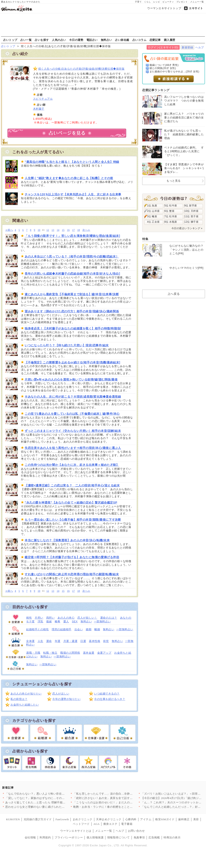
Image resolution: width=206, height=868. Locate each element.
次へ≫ (86, 230)
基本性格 (95, 641)
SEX (75, 621)
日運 (83, 641)
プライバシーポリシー (69, 837)
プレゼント (182, 2)
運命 (49, 641)
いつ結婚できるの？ (107, 694)
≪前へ (9, 230)
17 (74, 230)
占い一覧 (26, 40)
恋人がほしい (61, 694)
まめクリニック (83, 819)
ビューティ (168, 2)
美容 (196, 819)
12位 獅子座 (191, 222)
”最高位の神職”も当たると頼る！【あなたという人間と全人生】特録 (72, 162)
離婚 (97, 629)
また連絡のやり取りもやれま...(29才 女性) (174, 72)
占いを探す (42, 40)
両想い (51, 618)
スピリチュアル (43, 99)
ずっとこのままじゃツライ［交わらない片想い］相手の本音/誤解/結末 (73, 431)
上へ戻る (174, 294)
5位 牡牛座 (171, 206)
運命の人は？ (109, 618)
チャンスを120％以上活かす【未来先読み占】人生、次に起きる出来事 (73, 194)
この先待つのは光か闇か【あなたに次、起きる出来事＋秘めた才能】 (72, 465)
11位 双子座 (191, 216)
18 (79, 230)
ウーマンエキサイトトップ (164, 8)
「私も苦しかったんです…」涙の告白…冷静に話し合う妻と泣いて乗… (118, 794)
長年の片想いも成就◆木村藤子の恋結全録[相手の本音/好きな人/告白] (72, 274)
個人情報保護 (95, 837)
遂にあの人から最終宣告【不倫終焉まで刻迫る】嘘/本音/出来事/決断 (72, 294)
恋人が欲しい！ (87, 618)
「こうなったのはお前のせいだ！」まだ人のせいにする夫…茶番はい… (118, 802)
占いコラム (139, 40)
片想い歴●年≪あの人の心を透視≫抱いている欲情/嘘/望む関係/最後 (71, 379)
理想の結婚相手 (62, 629)
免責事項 (139, 837)
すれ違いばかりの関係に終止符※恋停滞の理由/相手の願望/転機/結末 (72, 574)
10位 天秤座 (191, 211)
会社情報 (30, 837)
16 (68, 230)
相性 (29, 618)
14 (58, 230)
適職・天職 (33, 653)
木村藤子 (39, 109)
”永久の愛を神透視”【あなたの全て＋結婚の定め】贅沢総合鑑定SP (71, 502)
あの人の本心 (66, 618)
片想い (39, 618)
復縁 (49, 621)
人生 (40, 641)
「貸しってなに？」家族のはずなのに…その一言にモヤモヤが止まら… (51, 798)
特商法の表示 (172, 837)
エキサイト (196, 8)
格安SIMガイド (165, 819)
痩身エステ (110, 824)
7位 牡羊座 (171, 216)
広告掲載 (154, 837)
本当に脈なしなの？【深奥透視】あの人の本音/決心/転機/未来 (67, 540)
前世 (106, 641)
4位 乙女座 (153, 222)
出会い (79, 629)
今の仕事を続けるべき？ (110, 699)
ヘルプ (200, 47)
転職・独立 (50, 653)
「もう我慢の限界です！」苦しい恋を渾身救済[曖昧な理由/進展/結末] (72, 236)
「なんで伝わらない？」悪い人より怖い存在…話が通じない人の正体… (51, 794)
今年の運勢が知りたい (66, 699)
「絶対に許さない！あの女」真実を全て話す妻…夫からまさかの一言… (118, 798)
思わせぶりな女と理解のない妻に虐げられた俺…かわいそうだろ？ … (49, 807)
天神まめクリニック (109, 819)
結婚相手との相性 (37, 629)
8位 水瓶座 (171, 222)
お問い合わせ (136, 831)
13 (53, 230)
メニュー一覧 (197, 2)
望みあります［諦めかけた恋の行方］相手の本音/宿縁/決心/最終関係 (72, 311)
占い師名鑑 (122, 40)
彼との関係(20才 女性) (163, 68)
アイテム (146, 819)
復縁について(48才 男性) (164, 65)
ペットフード (81, 824)
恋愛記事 (155, 40)
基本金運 (89, 653)
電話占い (92, 40)
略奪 (58, 621)
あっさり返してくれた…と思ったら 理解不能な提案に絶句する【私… (49, 802)
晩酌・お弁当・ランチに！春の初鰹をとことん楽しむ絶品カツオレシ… (118, 807)
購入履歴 (170, 40)
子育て (138, 2)
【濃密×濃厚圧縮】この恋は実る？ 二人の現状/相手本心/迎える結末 (72, 485)
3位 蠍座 (152, 216)
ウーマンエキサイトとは (76, 831)
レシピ (157, 2)
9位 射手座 (191, 206)
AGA (97, 824)
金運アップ (104, 653)
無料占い (106, 40)
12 (48, 230)
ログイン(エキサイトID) (163, 47)
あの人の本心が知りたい (26, 694)
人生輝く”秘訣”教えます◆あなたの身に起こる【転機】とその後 (69, 178)
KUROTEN (13, 819)
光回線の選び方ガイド (38, 819)
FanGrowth (62, 819)
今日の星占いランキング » (187, 228)
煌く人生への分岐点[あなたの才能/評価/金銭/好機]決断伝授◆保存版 (81, 69)
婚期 (89, 629)
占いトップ (10, 40)
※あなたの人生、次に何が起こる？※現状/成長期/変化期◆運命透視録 (73, 397)
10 (39, 230)
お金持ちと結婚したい (25, 705)
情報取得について (119, 837)
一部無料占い (102, 621)
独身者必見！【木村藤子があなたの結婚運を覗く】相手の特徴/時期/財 (73, 328)
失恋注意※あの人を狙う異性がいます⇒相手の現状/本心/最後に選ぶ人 (73, 448)
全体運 (30, 641)
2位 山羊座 (153, 211)
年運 (58, 641)
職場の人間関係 (70, 653)
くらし (148, 2)
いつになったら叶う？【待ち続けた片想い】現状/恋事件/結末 (67, 345)
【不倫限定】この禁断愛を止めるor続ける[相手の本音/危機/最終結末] (72, 362)
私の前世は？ (19, 699)
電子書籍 (127, 824)
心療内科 (131, 819)
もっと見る (174, 181)
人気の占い (59, 40)
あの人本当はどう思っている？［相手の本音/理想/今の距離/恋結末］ (72, 256)
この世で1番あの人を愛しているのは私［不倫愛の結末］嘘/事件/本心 (72, 414)
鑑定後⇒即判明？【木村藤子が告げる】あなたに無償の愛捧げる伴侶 (72, 557)
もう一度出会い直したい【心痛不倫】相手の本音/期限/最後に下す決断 (73, 520)
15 (63, 230)
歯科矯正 (184, 819)
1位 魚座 (152, 206)
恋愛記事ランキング (156, 90)
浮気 (40, 621)
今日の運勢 (76, 40)
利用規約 (45, 837)
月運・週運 (70, 641)
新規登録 (187, 47)
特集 (145, 239)
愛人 (66, 621)
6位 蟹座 (169, 211)
